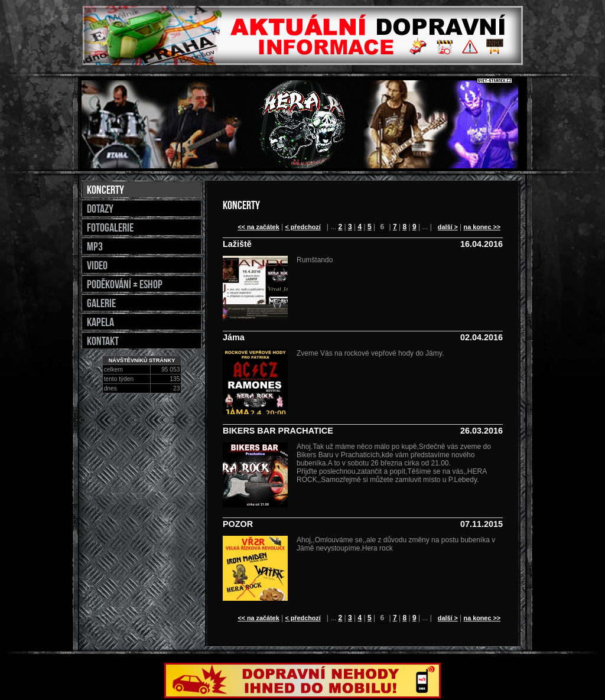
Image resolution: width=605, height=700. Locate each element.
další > (448, 227)
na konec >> (482, 227)
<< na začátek (258, 227)
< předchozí (302, 227)
